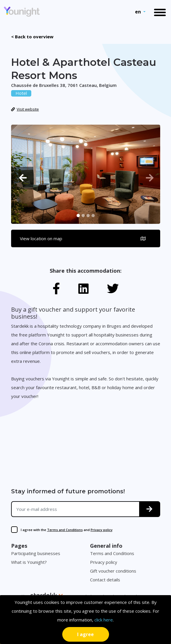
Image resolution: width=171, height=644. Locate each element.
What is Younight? (29, 562)
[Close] (86, 634)
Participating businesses (36, 553)
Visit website (25, 109)
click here (104, 620)
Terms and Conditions (65, 530)
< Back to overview (32, 37)
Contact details (105, 580)
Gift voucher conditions (113, 571)
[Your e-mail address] (76, 509)
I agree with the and (67, 530)
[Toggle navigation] (160, 12)
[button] (22, 178)
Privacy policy (102, 530)
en (139, 12)
